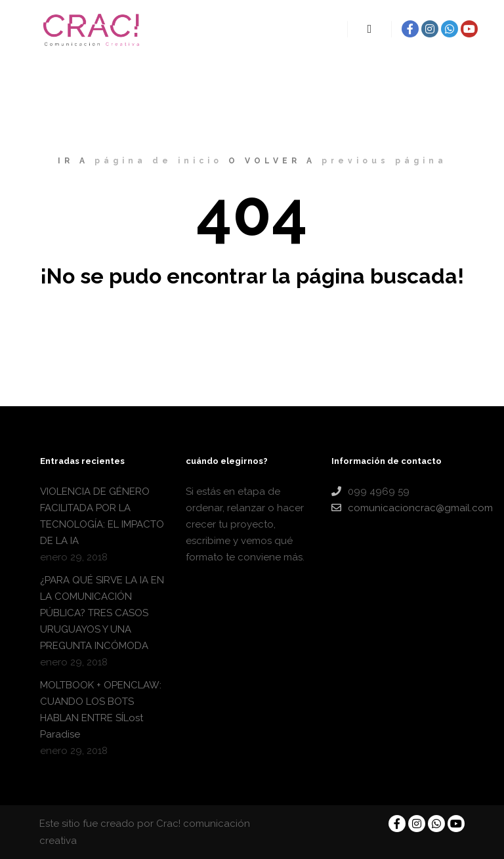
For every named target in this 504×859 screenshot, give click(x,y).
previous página (384, 161)
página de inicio (158, 161)
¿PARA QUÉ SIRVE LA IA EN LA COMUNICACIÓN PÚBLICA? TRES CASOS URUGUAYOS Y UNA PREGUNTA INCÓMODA (102, 613)
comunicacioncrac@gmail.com (398, 508)
